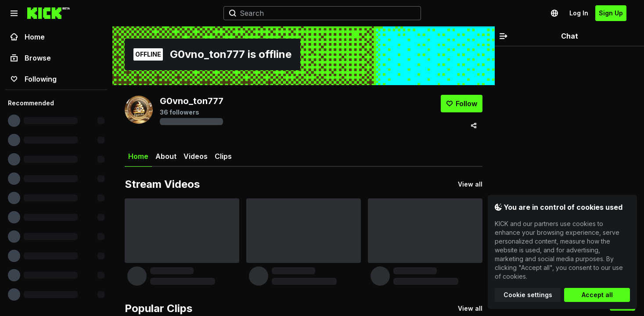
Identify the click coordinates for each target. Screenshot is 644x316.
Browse (31, 58)
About (166, 156)
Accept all (597, 295)
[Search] (319, 13)
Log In (579, 13)
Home (28, 37)
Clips (223, 156)
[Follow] (462, 104)
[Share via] (474, 126)
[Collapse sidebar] (14, 13)
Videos (196, 156)
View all (470, 184)
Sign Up (611, 13)
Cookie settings (528, 295)
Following (34, 79)
